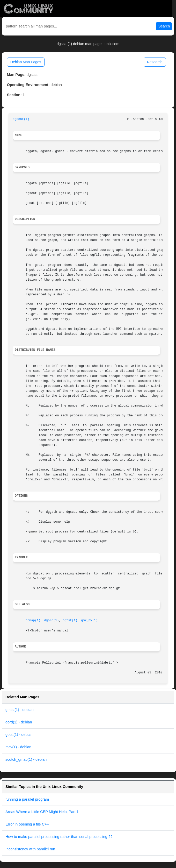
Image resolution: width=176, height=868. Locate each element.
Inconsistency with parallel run (30, 849)
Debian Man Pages (26, 62)
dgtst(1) (70, 621)
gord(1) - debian (19, 722)
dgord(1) (51, 621)
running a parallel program (27, 799)
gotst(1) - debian (19, 735)
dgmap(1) (33, 621)
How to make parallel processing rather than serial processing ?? (59, 837)
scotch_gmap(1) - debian (26, 759)
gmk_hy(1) (89, 621)
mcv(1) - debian (18, 747)
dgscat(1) (21, 119)
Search (164, 26)
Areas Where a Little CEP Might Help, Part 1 (42, 812)
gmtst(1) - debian (20, 710)
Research (155, 62)
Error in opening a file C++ (27, 824)
